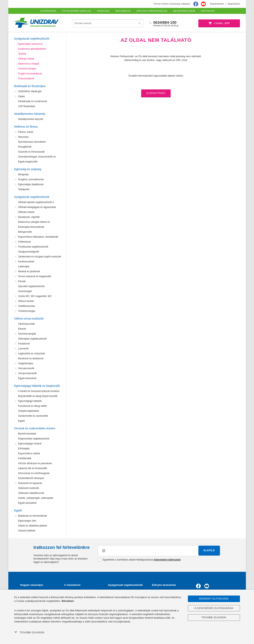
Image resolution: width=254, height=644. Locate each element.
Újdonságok (48, 11)
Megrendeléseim (184, 11)
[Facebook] (196, 4)
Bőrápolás (24, 175)
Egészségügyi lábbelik (30, 401)
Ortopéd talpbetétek (29, 411)
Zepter (22, 96)
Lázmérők (23, 349)
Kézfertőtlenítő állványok (31, 478)
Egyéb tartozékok (27, 378)
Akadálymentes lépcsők (31, 119)
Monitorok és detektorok (31, 359)
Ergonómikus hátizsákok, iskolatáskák (38, 237)
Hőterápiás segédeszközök (32, 339)
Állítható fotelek (26, 59)
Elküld (209, 550)
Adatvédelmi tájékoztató (167, 560)
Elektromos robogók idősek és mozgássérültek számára (34, 223)
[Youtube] (203, 4)
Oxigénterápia (26, 363)
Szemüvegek (25, 291)
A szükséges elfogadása (214, 608)
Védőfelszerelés (27, 306)
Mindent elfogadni (214, 599)
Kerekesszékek (26, 262)
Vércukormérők (26, 368)
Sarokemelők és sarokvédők (33, 416)
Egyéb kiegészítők (28, 162)
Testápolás (24, 189)
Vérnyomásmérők (28, 373)
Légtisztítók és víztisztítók (32, 354)
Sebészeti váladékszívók (31, 493)
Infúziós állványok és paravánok (35, 463)
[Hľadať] (140, 23)
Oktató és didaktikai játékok (33, 526)
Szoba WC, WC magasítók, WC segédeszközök (35, 297)
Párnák (22, 281)
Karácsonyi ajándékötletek (32, 49)
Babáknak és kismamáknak (33, 516)
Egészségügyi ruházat (30, 444)
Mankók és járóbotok (29, 271)
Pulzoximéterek (26, 79)
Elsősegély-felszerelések (31, 227)
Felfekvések (25, 242)
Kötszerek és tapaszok (30, 483)
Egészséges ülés (27, 521)
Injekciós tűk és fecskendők (33, 468)
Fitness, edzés (26, 132)
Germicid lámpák (27, 69)
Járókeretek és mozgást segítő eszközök (40, 257)
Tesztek (22, 54)
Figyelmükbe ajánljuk (77, 11)
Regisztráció (234, 4)
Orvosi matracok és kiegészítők (35, 276)
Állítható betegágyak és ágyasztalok (37, 207)
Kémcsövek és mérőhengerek (34, 473)
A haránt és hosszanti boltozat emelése (39, 391)
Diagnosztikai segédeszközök (34, 439)
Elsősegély (24, 449)
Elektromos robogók (29, 64)
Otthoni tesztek (26, 301)
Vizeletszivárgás (27, 311)
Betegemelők (25, 232)
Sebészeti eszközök (29, 488)
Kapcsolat (208, 11)
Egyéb (22, 421)
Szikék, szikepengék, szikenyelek (36, 498)
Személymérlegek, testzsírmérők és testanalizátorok (37, 157)
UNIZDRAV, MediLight (30, 91)
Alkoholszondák (27, 324)
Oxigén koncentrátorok (30, 74)
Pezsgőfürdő (25, 147)
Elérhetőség (156, 93)
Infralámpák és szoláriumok (33, 101)
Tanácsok (103, 11)
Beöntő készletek (27, 434)
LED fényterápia (27, 106)
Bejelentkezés (217, 4)
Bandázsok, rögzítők (29, 217)
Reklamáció (123, 11)
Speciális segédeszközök (31, 286)
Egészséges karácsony (30, 44)
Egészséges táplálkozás (31, 184)
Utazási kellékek (27, 531)
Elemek (22, 329)
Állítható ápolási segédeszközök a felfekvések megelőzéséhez (36, 203)
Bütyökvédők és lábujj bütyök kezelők (38, 396)
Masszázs (23, 137)
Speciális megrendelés (152, 11)
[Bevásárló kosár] (219, 23)
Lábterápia (24, 267)
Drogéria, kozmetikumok (31, 179)
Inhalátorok (24, 344)
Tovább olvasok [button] (29, 632)
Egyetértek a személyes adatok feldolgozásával (139, 560)
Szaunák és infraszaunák (31, 152)
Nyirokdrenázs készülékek (32, 142)
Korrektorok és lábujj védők (33, 406)
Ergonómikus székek (29, 453)
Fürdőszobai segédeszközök (33, 247)
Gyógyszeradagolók (29, 252)
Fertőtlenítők (25, 458)
